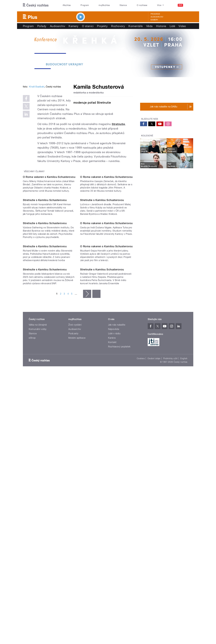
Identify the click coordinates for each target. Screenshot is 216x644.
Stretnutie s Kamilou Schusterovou (45, 290)
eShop (32, 517)
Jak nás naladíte (117, 503)
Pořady (42, 26)
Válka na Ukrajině (38, 503)
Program (85, 5)
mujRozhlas (104, 5)
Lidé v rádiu (114, 512)
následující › (87, 472)
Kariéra (112, 517)
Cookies (141, 537)
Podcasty (73, 512)
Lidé (172, 26)
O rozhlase (142, 5)
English (184, 537)
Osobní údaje (154, 537)
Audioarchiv (157, 17)
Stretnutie (118, 155)
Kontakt (112, 521)
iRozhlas (67, 5)
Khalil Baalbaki (37, 131)
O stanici (88, 26)
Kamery (154, 20)
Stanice (123, 5)
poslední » (96, 472)
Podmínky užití (170, 537)
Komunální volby (38, 508)
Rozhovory (118, 26)
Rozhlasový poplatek (119, 525)
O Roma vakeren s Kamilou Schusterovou (49, 237)
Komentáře (136, 26)
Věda (149, 26)
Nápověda (114, 508)
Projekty (102, 26)
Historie (161, 26)
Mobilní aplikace (77, 517)
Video (182, 26)
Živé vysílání (75, 503)
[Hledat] (189, 5)
